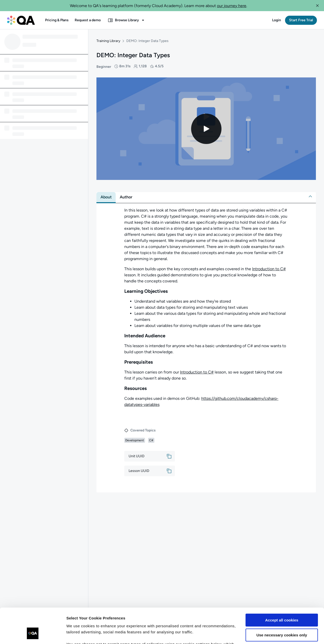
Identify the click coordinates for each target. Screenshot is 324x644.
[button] (317, 6)
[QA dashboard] (21, 20)
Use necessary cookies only (282, 605)
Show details (78, 634)
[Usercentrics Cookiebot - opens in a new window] (33, 634)
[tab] (106, 197)
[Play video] (206, 129)
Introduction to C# (269, 269)
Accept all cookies (282, 590)
